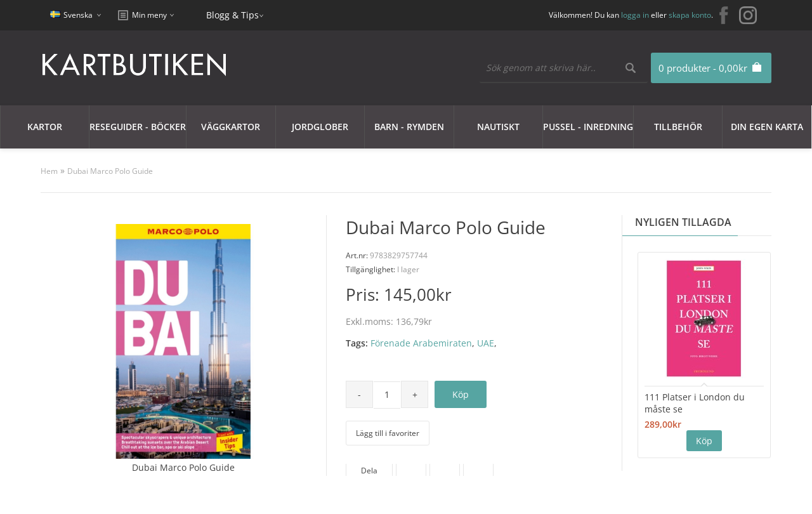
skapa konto (690, 15)
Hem (49, 171)
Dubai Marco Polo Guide (110, 171)
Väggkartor (231, 127)
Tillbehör (678, 127)
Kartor (45, 127)
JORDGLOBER (320, 127)
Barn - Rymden (409, 127)
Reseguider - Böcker (138, 127)
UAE (486, 343)
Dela (369, 471)
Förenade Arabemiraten (421, 343)
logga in (635, 15)
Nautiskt (498, 127)
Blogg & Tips (232, 15)
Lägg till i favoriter (388, 433)
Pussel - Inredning (588, 127)
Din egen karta (767, 127)
